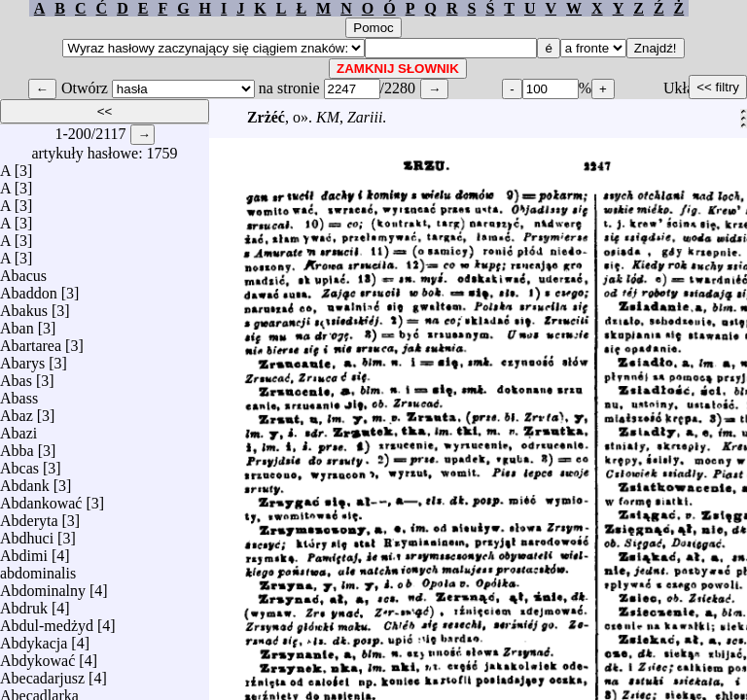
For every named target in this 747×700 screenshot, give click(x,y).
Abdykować (37, 656)
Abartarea (31, 341)
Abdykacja (34, 638)
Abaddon (29, 288)
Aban (17, 323)
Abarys (22, 358)
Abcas (19, 463)
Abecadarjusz (42, 673)
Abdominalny (43, 586)
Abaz (17, 411)
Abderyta (29, 516)
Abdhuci (27, 533)
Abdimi (24, 551)
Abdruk (24, 603)
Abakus (24, 306)
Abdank (25, 481)
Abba (17, 446)
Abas (16, 376)
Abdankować (41, 498)
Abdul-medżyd (47, 621)
